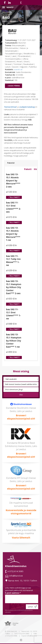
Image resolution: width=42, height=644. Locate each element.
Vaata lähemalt (21, 538)
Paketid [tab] (11, 163)
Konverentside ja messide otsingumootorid (21, 512)
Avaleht (5, 21)
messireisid (14, 21)
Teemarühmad (10, 107)
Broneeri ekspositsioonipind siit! (21, 417)
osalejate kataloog (27, 107)
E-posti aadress (13, 593)
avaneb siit (18, 69)
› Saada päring (13, 86)
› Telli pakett (14, 197)
